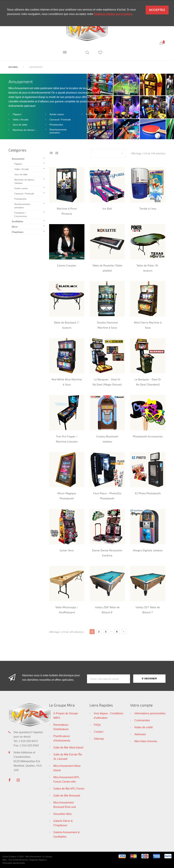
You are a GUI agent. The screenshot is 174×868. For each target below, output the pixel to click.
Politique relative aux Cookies (113, 14)
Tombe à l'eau (148, 208)
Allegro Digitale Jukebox (148, 550)
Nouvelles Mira (62, 814)
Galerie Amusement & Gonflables (67, 834)
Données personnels (14, 863)
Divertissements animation (58, 131)
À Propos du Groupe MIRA (66, 716)
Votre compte (141, 705)
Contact (98, 732)
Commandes (142, 720)
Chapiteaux (18, 232)
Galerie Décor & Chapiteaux (63, 823)
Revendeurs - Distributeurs (62, 727)
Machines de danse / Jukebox (25, 181)
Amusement (18, 159)
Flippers (17, 114)
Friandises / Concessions (99, 114)
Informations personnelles (150, 713)
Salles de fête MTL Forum (69, 789)
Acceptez (157, 10)
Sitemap (99, 739)
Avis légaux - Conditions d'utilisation (108, 716)
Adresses (140, 734)
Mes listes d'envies (146, 741)
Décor (15, 227)
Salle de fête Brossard (67, 795)
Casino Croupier (67, 265)
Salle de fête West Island (68, 747)
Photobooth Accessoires (148, 436)
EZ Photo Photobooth (148, 493)
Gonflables (17, 221)
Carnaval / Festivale (60, 120)
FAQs (97, 725)
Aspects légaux (38, 860)
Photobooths (56, 125)
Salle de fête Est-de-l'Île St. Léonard (68, 757)
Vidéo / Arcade (21, 120)
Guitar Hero (67, 550)
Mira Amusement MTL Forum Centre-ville (66, 779)
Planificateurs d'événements (62, 738)
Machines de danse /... (25, 130)
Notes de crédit (143, 727)
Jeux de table (20, 125)
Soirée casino (57, 114)
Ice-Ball (107, 208)
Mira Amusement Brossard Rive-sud (65, 805)
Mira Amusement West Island (67, 768)
